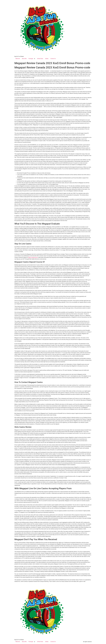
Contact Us (53, 59)
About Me (24, 59)
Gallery (47, 59)
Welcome (18, 59)
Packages (31, 59)
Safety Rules (40, 59)
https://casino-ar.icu (33, 257)
